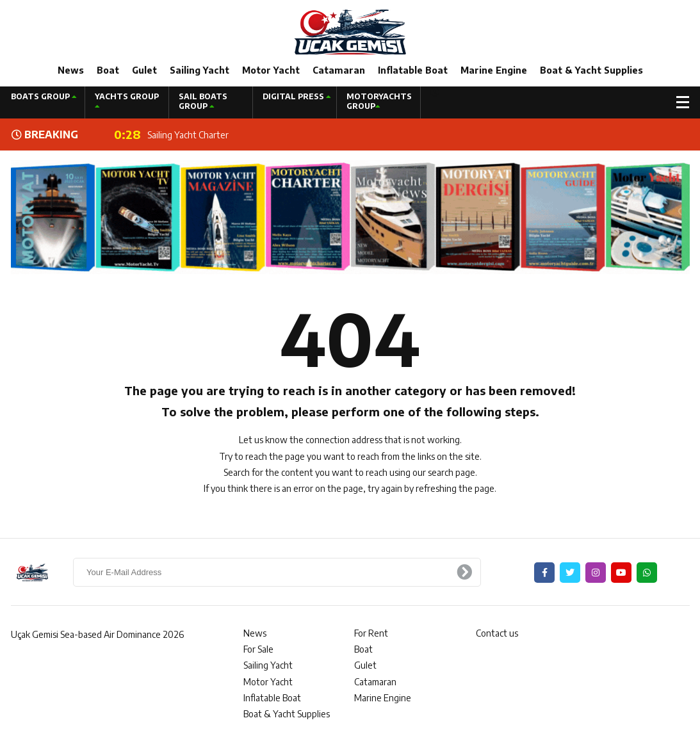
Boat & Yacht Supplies (591, 70)
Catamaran (339, 70)
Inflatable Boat (413, 70)
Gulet (144, 70)
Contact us (497, 633)
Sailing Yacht (199, 70)
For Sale (258, 649)
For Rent (371, 633)
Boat (108, 70)
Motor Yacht (271, 70)
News (71, 70)
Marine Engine (494, 70)
